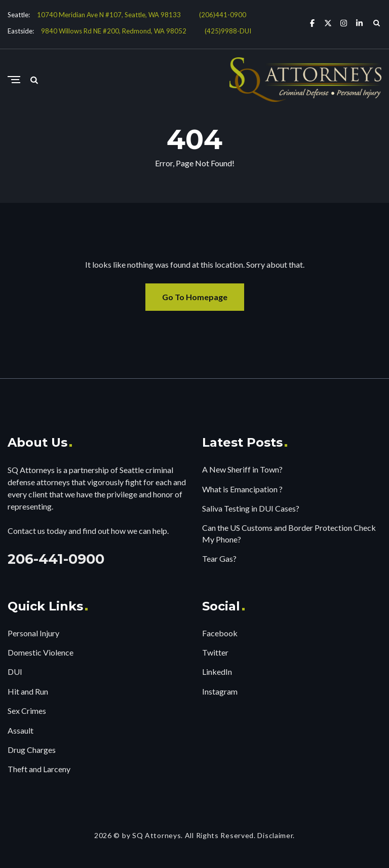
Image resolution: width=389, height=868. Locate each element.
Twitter (215, 652)
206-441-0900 (56, 559)
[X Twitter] (328, 23)
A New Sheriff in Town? (242, 469)
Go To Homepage (195, 297)
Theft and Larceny (39, 769)
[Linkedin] (359, 23)
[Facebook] (312, 23)
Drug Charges (32, 750)
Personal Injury (33, 633)
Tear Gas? (219, 558)
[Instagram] (344, 23)
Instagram (220, 691)
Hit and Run (28, 691)
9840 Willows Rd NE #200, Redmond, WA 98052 (114, 31)
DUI (15, 672)
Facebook (220, 633)
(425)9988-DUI (228, 31)
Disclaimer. (276, 835)
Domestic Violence (41, 652)
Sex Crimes (27, 711)
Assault (21, 730)
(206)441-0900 (223, 15)
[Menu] (14, 80)
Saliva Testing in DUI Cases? (251, 508)
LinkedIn (217, 672)
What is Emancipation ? (242, 489)
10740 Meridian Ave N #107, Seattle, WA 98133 (109, 15)
